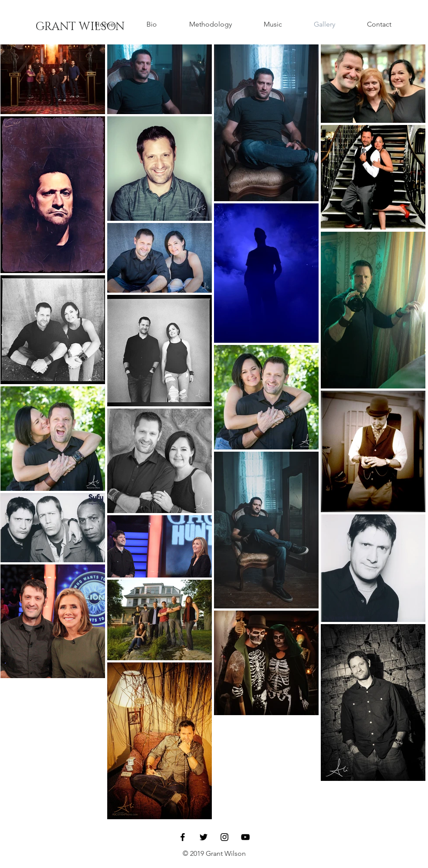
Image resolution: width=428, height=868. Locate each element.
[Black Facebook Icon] (183, 837)
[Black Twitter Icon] (204, 837)
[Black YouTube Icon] (245, 837)
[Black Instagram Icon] (224, 837)
